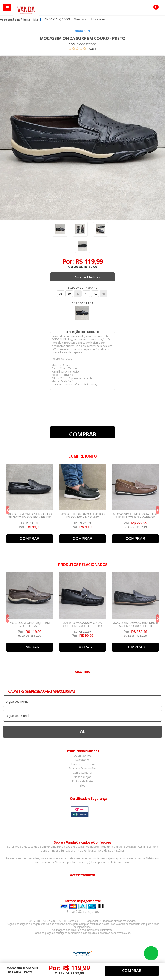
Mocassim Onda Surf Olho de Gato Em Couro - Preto (30, 516)
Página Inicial (29, 19)
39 (69, 294)
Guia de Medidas (87, 277)
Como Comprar (83, 773)
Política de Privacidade (83, 764)
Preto (82, 313)
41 (86, 294)
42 (95, 294)
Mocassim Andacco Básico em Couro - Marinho (82, 516)
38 (61, 294)
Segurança (82, 760)
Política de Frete (82, 781)
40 (78, 294)
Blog (82, 785)
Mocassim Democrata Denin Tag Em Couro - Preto (135, 624)
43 (104, 294)
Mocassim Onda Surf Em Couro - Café (30, 624)
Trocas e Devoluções (83, 768)
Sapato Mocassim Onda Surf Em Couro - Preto (82, 624)
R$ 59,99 (90, 267)
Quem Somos (82, 755)
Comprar (83, 434)
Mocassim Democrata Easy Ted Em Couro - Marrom (135, 516)
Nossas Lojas (83, 777)
